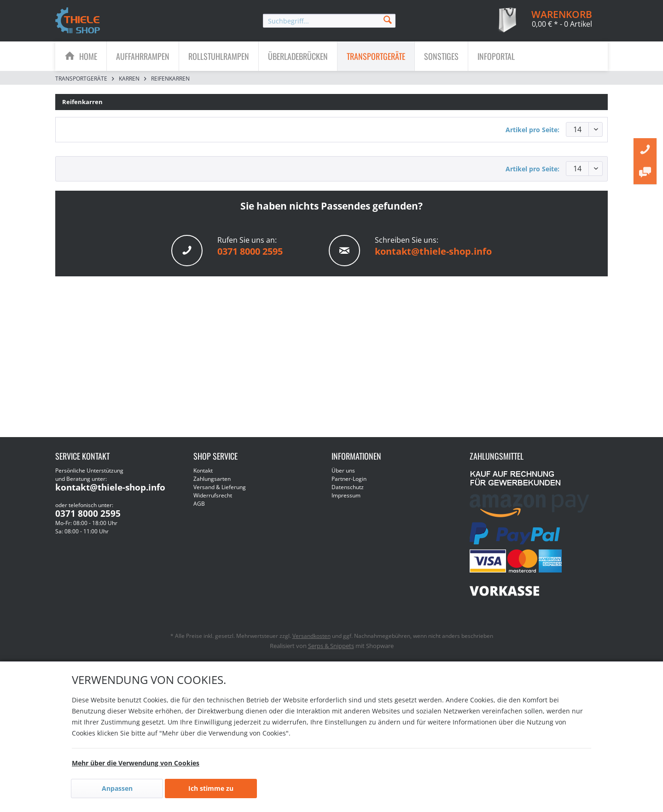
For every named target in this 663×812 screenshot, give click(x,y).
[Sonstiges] (441, 56)
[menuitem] (329, 21)
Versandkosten (311, 636)
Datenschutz (348, 487)
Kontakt (203, 470)
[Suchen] (388, 19)
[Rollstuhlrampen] (219, 56)
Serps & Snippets (331, 646)
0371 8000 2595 (250, 251)
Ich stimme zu (211, 788)
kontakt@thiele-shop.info (433, 251)
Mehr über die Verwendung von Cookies (136, 763)
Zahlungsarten (212, 479)
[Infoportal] (496, 56)
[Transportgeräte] (376, 56)
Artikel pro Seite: (532, 130)
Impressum (346, 495)
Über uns (343, 470)
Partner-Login (349, 479)
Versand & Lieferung (220, 487)
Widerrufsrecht (213, 495)
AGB (199, 504)
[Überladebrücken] (298, 56)
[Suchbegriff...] (329, 21)
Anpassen (117, 788)
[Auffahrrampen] (143, 56)
